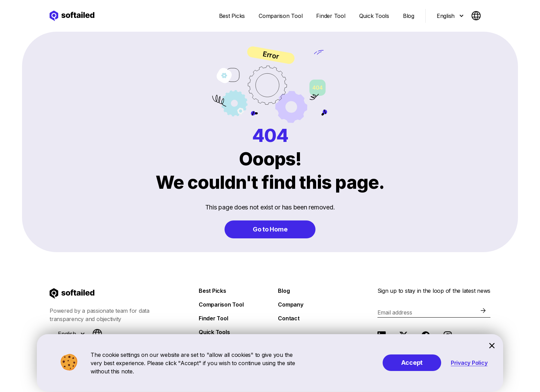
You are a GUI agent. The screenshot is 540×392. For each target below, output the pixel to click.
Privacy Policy (469, 363)
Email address (395, 312)
